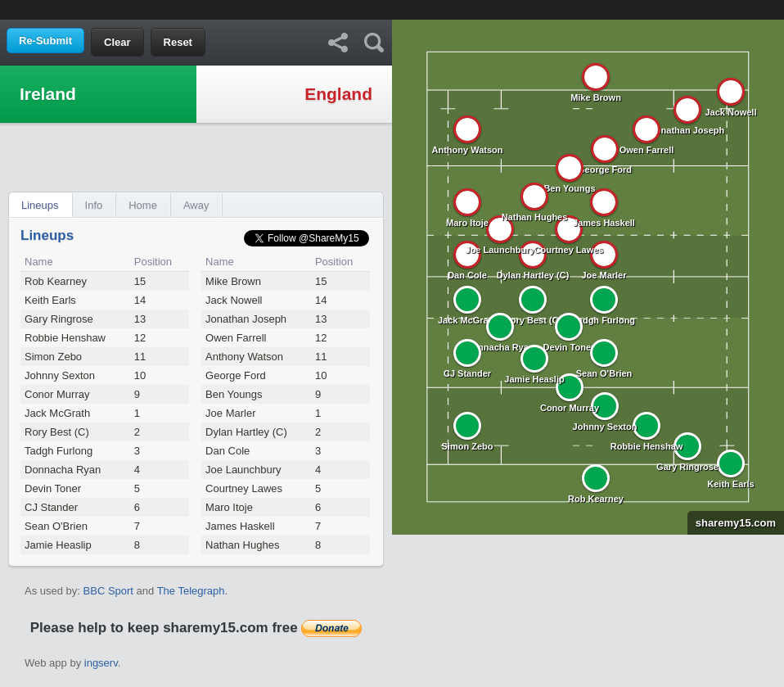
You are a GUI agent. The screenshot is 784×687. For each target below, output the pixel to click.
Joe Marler (230, 413)
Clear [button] (117, 42)
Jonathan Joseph (246, 319)
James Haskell (240, 526)
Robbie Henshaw (65, 338)
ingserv (101, 663)
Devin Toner (53, 488)
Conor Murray (57, 394)
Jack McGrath (57, 413)
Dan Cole (228, 451)
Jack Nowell (234, 300)
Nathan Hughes (242, 545)
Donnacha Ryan (63, 470)
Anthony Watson (244, 357)
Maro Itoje (229, 507)
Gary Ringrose (59, 319)
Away (196, 205)
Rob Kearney (56, 281)
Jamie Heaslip (58, 545)
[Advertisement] (392, 9)
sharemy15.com (732, 523)
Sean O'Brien (56, 526)
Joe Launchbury (243, 470)
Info (94, 205)
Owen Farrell (236, 338)
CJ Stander (51, 507)
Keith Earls (50, 300)
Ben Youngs (234, 394)
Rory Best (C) (57, 432)
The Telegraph (191, 591)
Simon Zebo (53, 357)
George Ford (236, 375)
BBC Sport (108, 591)
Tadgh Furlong (59, 451)
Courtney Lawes (244, 488)
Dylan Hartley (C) (246, 432)
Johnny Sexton (60, 375)
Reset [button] (178, 42)
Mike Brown (233, 281)
